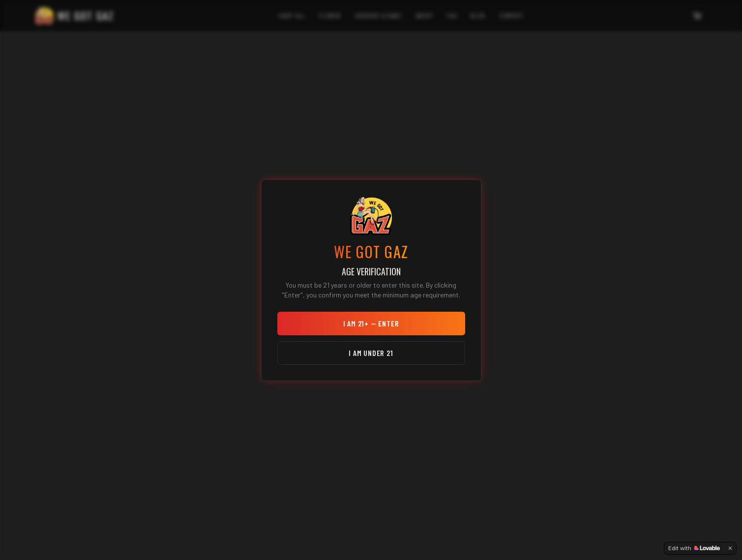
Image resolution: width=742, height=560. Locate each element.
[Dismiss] (730, 548)
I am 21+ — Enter (371, 323)
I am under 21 (371, 353)
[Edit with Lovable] (694, 548)
